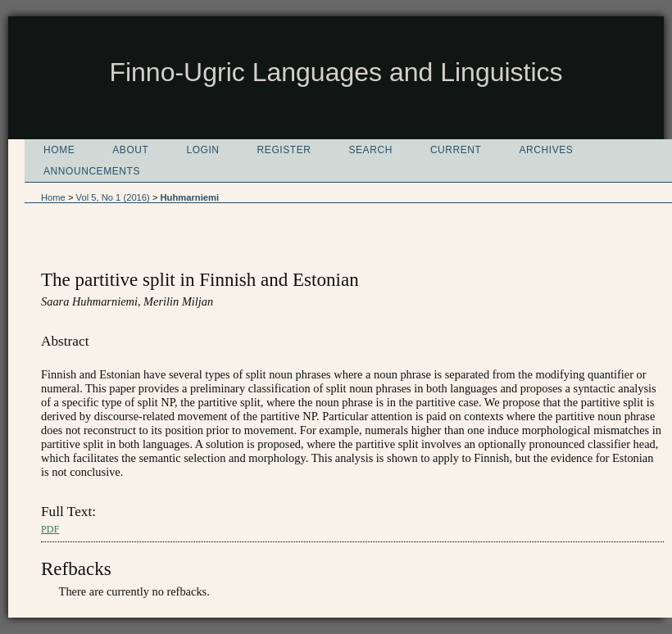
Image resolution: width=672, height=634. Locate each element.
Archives (547, 150)
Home (59, 150)
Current (456, 150)
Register (284, 150)
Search (370, 150)
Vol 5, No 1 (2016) (113, 197)
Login (202, 150)
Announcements (92, 171)
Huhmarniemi (190, 197)
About (130, 150)
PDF (50, 529)
